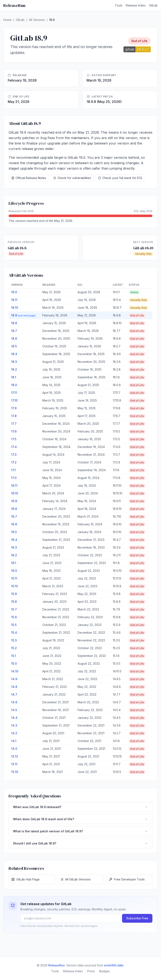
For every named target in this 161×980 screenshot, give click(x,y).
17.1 (13, 470)
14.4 (14, 718)
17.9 (14, 408)
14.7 (14, 694)
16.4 (14, 540)
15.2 (14, 648)
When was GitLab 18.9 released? (80, 807)
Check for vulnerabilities (72, 178)
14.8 (14, 687)
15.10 (14, 586)
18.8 (14, 323)
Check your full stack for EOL (120, 178)
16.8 (14, 509)
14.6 (14, 702)
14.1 (14, 741)
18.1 (14, 377)
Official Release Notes (29, 178)
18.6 (14, 338)
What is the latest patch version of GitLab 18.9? (80, 831)
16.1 (14, 563)
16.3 (14, 547)
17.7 (14, 424)
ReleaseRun (14, 5)
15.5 (14, 625)
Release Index (136, 5)
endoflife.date (114, 965)
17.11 (14, 393)
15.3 (14, 640)
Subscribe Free (137, 918)
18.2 (14, 369)
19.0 (14, 292)
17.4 (14, 447)
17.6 (14, 431)
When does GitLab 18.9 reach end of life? (80, 819)
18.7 (14, 331)
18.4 (14, 354)
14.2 (14, 733)
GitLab (153, 5)
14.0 (14, 749)
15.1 (14, 656)
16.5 (14, 532)
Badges (105, 971)
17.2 (14, 462)
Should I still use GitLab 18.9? (80, 843)
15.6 (14, 617)
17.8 (14, 416)
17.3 (14, 455)
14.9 (14, 679)
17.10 (14, 400)
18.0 (14, 385)
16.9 (14, 501)
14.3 (14, 725)
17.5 (14, 439)
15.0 (14, 663)
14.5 (14, 710)
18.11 (14, 300)
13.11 (14, 764)
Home (7, 20)
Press (91, 971)
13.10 (15, 772)
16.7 (14, 516)
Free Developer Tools (127, 879)
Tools (119, 5)
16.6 (14, 524)
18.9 (23, 315)
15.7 (14, 609)
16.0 (14, 571)
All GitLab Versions (75, 879)
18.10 (15, 308)
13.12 (15, 756)
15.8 (14, 602)
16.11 (14, 486)
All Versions (37, 20)
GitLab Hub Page (25, 879)
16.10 (15, 493)
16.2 (14, 555)
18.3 (14, 362)
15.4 (14, 633)
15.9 (14, 594)
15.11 (14, 578)
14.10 (15, 671)
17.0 (14, 478)
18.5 (14, 346)
